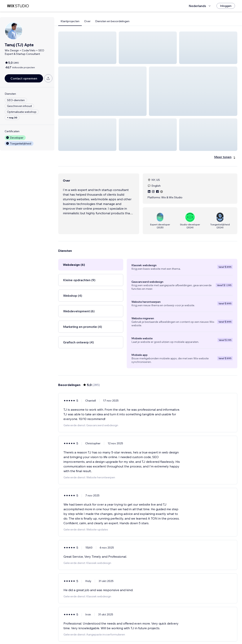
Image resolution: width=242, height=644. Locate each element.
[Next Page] (176, 630)
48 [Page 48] (169, 630)
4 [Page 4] (148, 630)
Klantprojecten (70, 21)
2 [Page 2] (134, 630)
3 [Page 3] (141, 630)
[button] (87, 48)
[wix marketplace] (18, 6)
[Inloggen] (226, 6)
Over (87, 21)
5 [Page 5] (155, 630)
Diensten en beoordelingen (112, 21)
